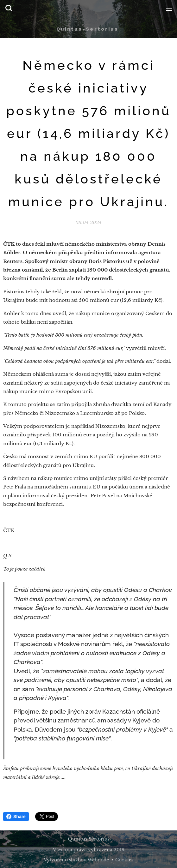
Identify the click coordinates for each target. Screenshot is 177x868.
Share (16, 817)
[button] (9, 8)
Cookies (124, 860)
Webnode (98, 860)
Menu (169, 8)
